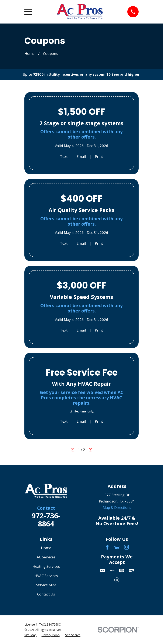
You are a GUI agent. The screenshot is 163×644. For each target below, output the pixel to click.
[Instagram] (126, 547)
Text (64, 156)
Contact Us (46, 594)
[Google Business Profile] (117, 547)
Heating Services (46, 566)
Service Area (46, 585)
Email (81, 156)
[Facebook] (107, 547)
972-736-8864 (46, 520)
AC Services (46, 557)
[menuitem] (30, 635)
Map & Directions (117, 507)
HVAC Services (46, 576)
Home (46, 548)
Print (99, 156)
